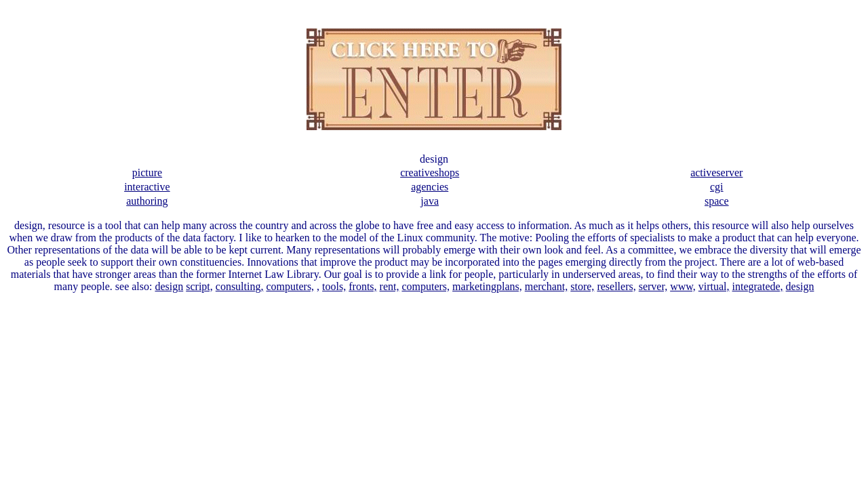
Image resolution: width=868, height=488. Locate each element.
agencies (430, 187)
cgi (717, 187)
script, (199, 286)
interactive (147, 187)
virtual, (714, 286)
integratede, (758, 286)
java (430, 201)
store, (582, 286)
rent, (390, 286)
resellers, (616, 286)
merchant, (547, 286)
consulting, (240, 286)
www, (683, 286)
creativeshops (430, 172)
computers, (290, 286)
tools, (334, 286)
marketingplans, (487, 286)
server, (653, 286)
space (717, 201)
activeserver (716, 172)
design (169, 286)
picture (147, 172)
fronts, (362, 286)
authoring (147, 201)
